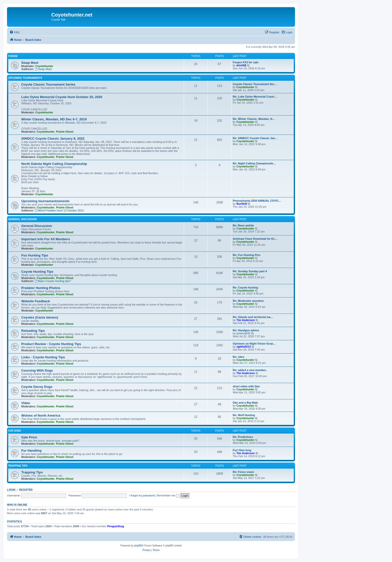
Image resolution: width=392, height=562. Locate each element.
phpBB (138, 546)
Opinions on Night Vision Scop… (254, 344)
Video (26, 403)
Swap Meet (30, 63)
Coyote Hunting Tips (37, 272)
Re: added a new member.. (250, 370)
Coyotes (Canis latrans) (40, 317)
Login (11, 490)
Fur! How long (242, 450)
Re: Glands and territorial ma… (253, 317)
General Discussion (22, 219)
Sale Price (29, 437)
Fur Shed (15, 431)
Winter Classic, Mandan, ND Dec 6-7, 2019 (54, 119)
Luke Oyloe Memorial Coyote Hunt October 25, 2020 (62, 97)
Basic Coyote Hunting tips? (53, 281)
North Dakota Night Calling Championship (54, 164)
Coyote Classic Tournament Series (48, 84)
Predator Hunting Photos (41, 288)
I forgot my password (142, 495)
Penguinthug (116, 526)
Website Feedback (36, 301)
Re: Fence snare (243, 472)
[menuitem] (14, 32)
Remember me (168, 495)
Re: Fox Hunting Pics (247, 255)
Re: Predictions (243, 437)
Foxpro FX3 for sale (246, 62)
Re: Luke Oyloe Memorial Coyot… (255, 97)
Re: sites (238, 357)
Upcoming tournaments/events (45, 201)
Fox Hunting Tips (35, 255)
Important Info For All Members (46, 239)
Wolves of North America (41, 415)
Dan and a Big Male (245, 403)
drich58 (241, 65)
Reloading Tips (33, 331)
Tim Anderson (246, 320)
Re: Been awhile (243, 225)
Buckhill (242, 204)
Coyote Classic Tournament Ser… (255, 84)
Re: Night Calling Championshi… (254, 163)
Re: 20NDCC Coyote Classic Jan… (255, 138)
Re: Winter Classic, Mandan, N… (254, 119)
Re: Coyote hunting (245, 288)
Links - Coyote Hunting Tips (43, 357)
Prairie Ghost (65, 132)
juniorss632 (243, 333)
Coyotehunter (44, 66)
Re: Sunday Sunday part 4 (250, 271)
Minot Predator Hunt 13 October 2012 (59, 210)
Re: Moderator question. (249, 301)
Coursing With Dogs (37, 370)
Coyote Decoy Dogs (37, 387)
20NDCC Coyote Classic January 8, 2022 (53, 138)
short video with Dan (246, 386)
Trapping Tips (18, 466)
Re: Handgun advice (246, 330)
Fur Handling (31, 451)
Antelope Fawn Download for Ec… (255, 239)
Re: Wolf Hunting (244, 415)
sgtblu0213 (244, 347)
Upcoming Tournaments (25, 78)
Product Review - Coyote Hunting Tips (51, 344)
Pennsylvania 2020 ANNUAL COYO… (257, 201)
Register (26, 490)
